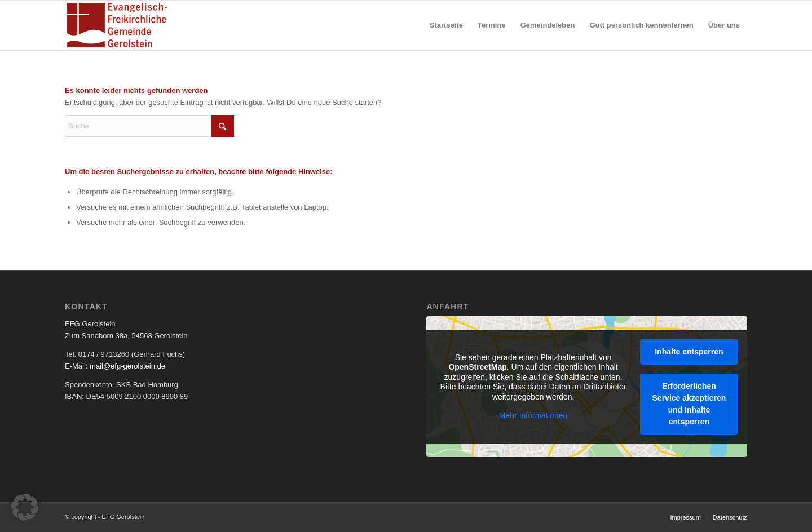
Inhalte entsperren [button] (689, 351)
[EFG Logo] (117, 25)
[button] (25, 507)
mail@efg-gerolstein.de (127, 366)
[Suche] (149, 126)
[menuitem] (446, 25)
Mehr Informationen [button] (533, 415)
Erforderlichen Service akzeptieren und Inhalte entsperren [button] (689, 403)
